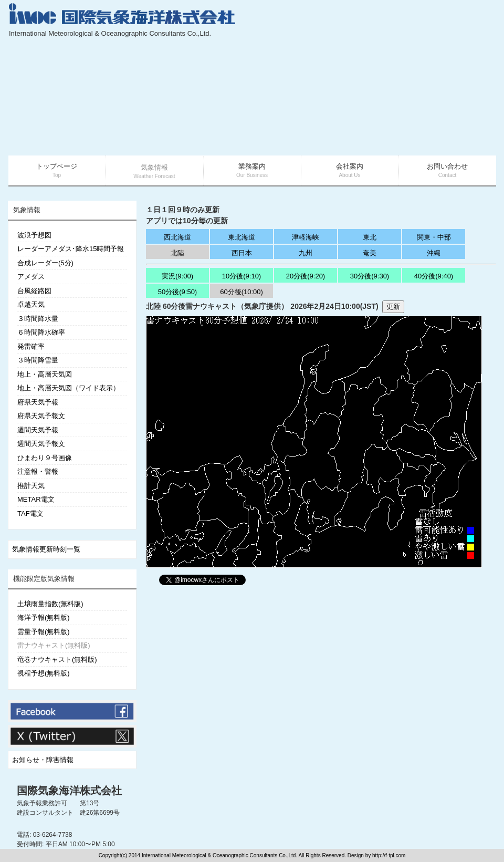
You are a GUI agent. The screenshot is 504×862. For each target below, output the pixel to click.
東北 (370, 237)
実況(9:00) (177, 276)
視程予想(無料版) (44, 673)
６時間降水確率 (41, 332)
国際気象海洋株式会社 (69, 791)
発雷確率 (31, 346)
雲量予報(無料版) (44, 632)
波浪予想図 (34, 235)
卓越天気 (31, 304)
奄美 (370, 253)
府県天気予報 (38, 402)
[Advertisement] (401, 79)
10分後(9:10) (241, 276)
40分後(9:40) (434, 276)
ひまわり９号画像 (45, 458)
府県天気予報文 (41, 416)
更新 (393, 307)
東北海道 (241, 237)
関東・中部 (434, 237)
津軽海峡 (306, 237)
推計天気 (31, 486)
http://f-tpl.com (389, 855)
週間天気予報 (38, 430)
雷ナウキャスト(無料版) (54, 645)
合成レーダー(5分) (45, 263)
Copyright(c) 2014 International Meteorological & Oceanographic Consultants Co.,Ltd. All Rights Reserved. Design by (235, 855)
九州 (306, 253)
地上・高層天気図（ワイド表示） (69, 388)
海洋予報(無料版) (44, 617)
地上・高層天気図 (45, 374)
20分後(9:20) (306, 276)
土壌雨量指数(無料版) (50, 604)
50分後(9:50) (177, 292)
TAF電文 (30, 513)
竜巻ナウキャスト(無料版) (57, 660)
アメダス (31, 277)
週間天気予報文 (41, 444)
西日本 (242, 253)
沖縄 (434, 253)
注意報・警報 (38, 471)
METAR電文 (36, 499)
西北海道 (177, 237)
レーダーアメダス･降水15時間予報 (71, 249)
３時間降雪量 (38, 360)
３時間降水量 (38, 319)
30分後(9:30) (370, 276)
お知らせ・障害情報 (43, 760)
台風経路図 (34, 291)
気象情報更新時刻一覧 (46, 549)
